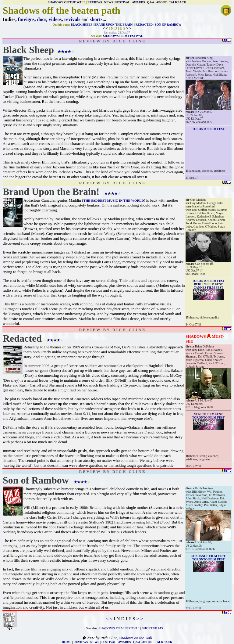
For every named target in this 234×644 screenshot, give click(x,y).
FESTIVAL (122, 2)
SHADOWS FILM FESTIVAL (123, 36)
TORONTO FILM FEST (209, 417)
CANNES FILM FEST (208, 288)
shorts (96, 19)
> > (129, 28)
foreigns (26, 19)
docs (42, 19)
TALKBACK (178, 2)
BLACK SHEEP (81, 25)
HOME (67, 642)
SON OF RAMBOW (168, 25)
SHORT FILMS (152, 628)
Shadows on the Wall (136, 638)
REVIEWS (95, 2)
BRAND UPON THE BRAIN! (114, 25)
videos (55, 19)
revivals (72, 19)
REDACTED (144, 25)
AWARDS (138, 2)
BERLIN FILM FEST (208, 284)
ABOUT (161, 2)
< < (105, 28)
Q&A (151, 2)
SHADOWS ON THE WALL (67, 2)
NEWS (109, 2)
